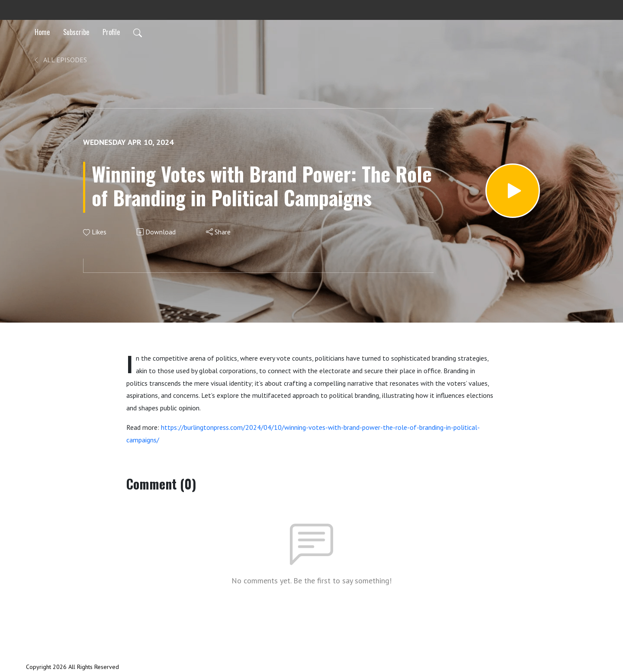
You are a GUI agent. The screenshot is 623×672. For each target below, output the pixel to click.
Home (42, 32)
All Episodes (60, 60)
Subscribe (76, 32)
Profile (111, 32)
